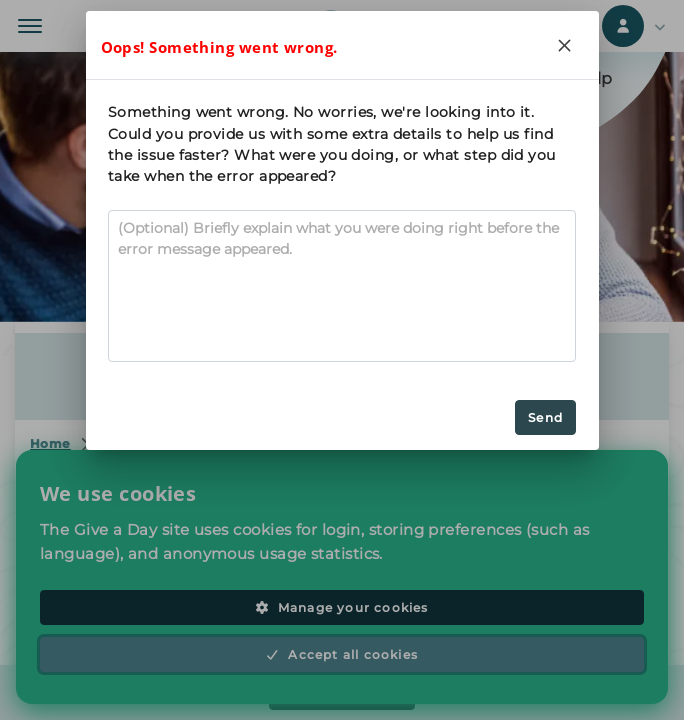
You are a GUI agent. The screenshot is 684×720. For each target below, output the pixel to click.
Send (545, 417)
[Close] (565, 45)
